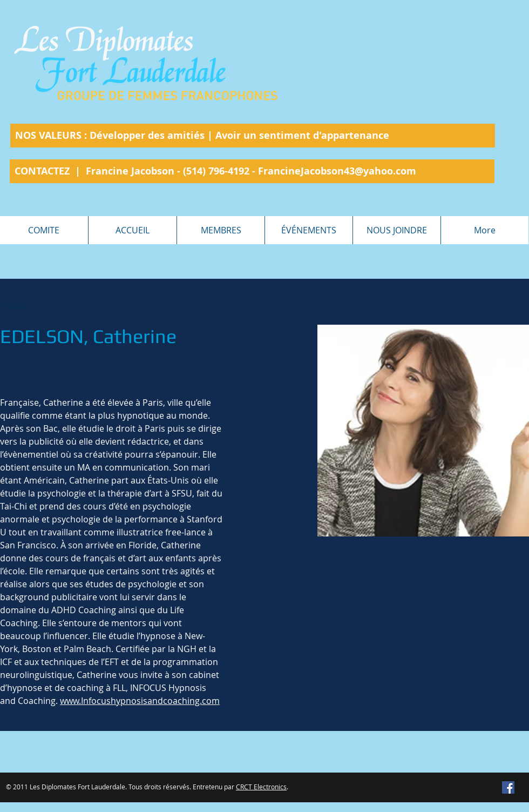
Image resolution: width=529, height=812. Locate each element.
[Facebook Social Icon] (508, 787)
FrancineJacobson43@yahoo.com (337, 171)
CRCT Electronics (261, 787)
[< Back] (21, 306)
